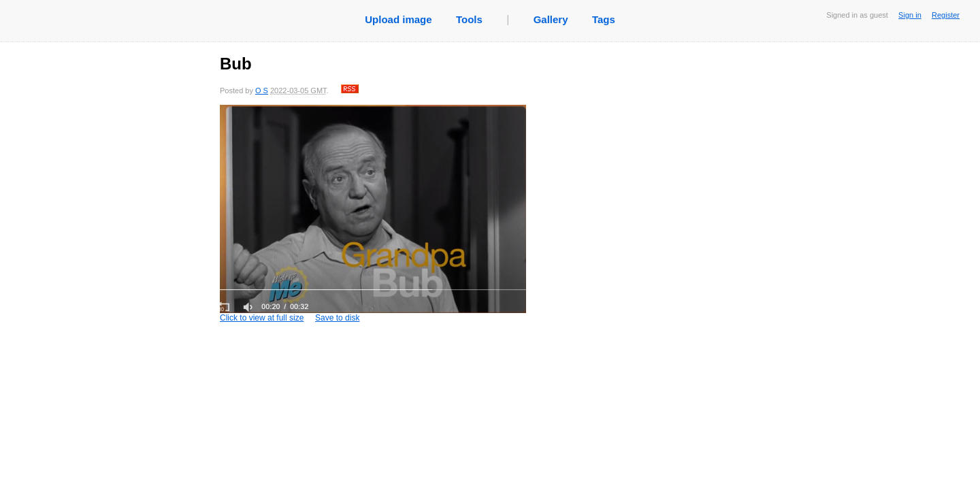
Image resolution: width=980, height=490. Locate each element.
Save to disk (337, 318)
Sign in (910, 15)
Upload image (398, 19)
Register (946, 15)
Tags (604, 19)
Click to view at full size (373, 214)
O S (262, 91)
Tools (469, 19)
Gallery (551, 19)
